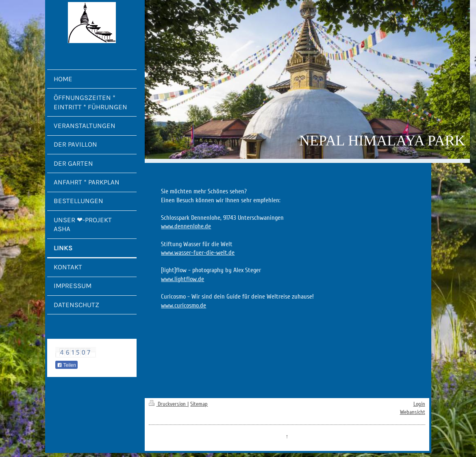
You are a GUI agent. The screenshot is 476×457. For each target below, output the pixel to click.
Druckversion (168, 404)
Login (419, 404)
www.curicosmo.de (184, 305)
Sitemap (199, 404)
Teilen (66, 365)
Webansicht (413, 412)
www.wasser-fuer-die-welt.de (198, 253)
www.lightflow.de (183, 279)
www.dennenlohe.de (186, 226)
